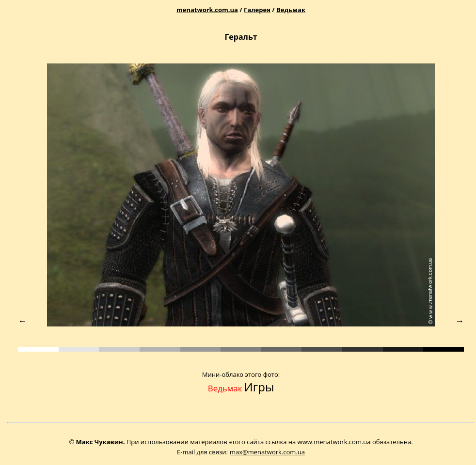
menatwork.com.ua (207, 10)
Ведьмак (291, 10)
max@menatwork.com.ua (267, 452)
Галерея (257, 10)
